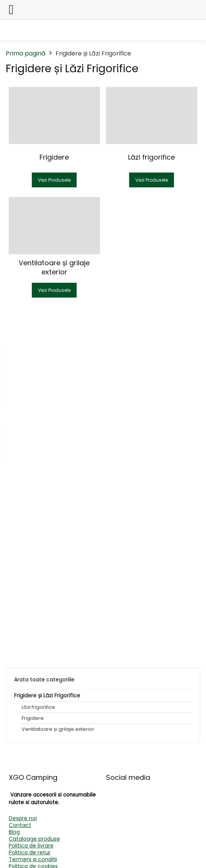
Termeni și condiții (33, 859)
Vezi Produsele (54, 180)
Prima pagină (26, 53)
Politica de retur (30, 852)
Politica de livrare (31, 846)
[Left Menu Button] (11, 10)
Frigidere (33, 718)
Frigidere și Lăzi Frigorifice (47, 695)
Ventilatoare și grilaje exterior (58, 729)
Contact (20, 825)
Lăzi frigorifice (38, 707)
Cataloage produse (34, 839)
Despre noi (23, 818)
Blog (14, 832)
